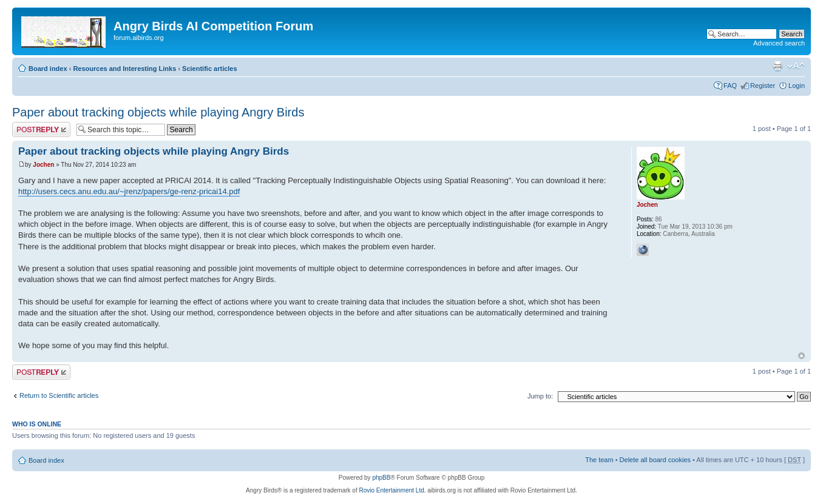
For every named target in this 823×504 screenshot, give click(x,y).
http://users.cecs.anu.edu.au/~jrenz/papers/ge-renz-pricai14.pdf (129, 191)
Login (797, 86)
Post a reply (41, 129)
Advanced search (779, 43)
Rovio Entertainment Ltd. (392, 490)
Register (763, 86)
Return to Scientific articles (59, 395)
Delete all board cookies (655, 460)
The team (599, 460)
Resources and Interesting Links (124, 69)
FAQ (730, 86)
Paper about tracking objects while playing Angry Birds (158, 112)
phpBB (381, 478)
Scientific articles (210, 69)
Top (801, 356)
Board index (48, 69)
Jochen (43, 165)
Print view (777, 66)
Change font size (796, 66)
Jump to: (540, 396)
